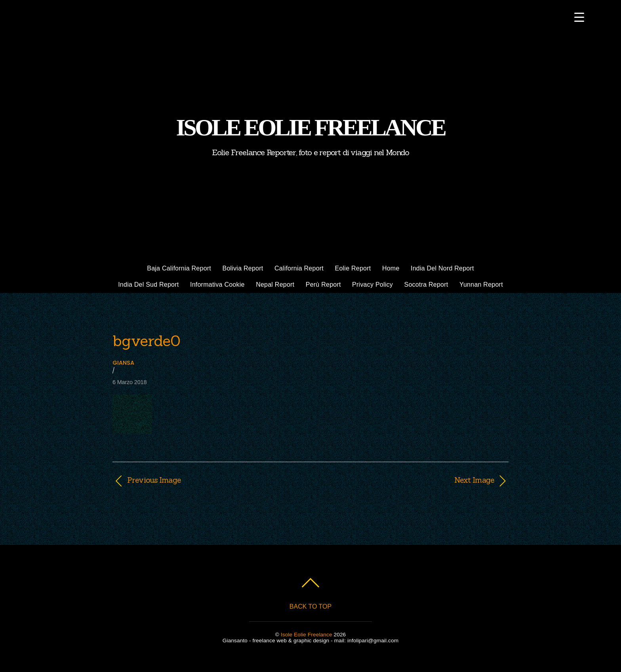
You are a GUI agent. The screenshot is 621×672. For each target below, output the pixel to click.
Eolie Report (353, 268)
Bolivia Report (243, 268)
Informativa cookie (217, 285)
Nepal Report (275, 285)
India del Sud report (148, 285)
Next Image (408, 480)
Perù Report (323, 285)
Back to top (310, 606)
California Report (299, 268)
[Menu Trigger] (579, 17)
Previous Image (154, 480)
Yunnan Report (481, 285)
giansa (123, 363)
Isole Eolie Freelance (307, 635)
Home (391, 268)
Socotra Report (426, 285)
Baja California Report (179, 268)
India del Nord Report (442, 268)
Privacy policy (372, 285)
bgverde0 (146, 341)
